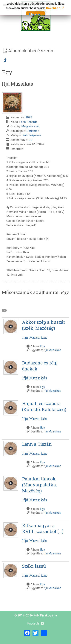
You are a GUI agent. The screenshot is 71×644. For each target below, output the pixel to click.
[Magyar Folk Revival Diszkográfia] (35, 16)
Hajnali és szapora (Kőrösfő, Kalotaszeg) (45, 411)
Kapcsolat (35, 623)
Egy (43, 346)
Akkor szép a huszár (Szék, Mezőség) (45, 330)
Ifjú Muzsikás (52, 350)
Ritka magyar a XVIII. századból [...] (45, 533)
